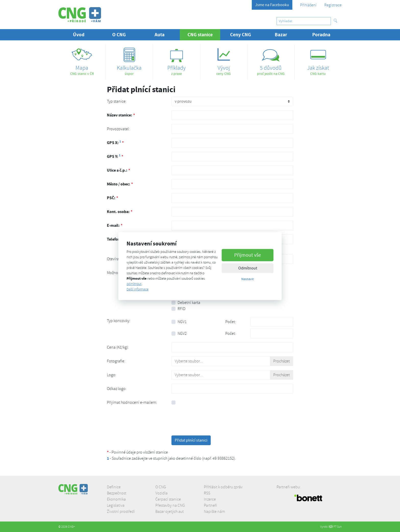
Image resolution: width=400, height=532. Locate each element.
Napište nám (214, 512)
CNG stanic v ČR (82, 60)
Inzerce (210, 499)
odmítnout (134, 284)
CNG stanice (204, 34)
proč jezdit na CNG (271, 60)
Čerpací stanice (168, 499)
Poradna (321, 35)
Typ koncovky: (119, 321)
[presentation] (210, 421)
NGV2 (182, 334)
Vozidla (161, 493)
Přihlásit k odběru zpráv (223, 487)
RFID (182, 309)
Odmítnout (248, 268)
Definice (114, 487)
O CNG (161, 487)
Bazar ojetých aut (170, 512)
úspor (129, 60)
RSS (207, 493)
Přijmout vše (248, 255)
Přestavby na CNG (170, 505)
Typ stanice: (117, 101)
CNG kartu (318, 60)
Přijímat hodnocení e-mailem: (132, 403)
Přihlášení (308, 5)
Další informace (137, 289)
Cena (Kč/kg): (118, 347)
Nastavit (248, 279)
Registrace (333, 5)
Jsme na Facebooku (272, 5)
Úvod (79, 35)
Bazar (281, 35)
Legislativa (116, 505)
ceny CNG (224, 60)
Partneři (210, 505)
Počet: (231, 322)
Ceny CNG (241, 35)
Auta (160, 35)
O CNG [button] (119, 35)
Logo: (112, 375)
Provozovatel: (118, 129)
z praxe (177, 60)
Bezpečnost (117, 493)
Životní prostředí (121, 512)
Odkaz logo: (117, 389)
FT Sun (335, 527)
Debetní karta (189, 303)
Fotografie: (116, 361)
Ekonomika (116, 499)
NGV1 (182, 322)
